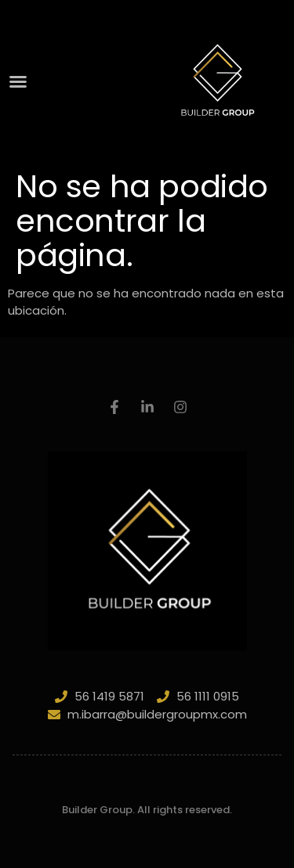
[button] (18, 81)
